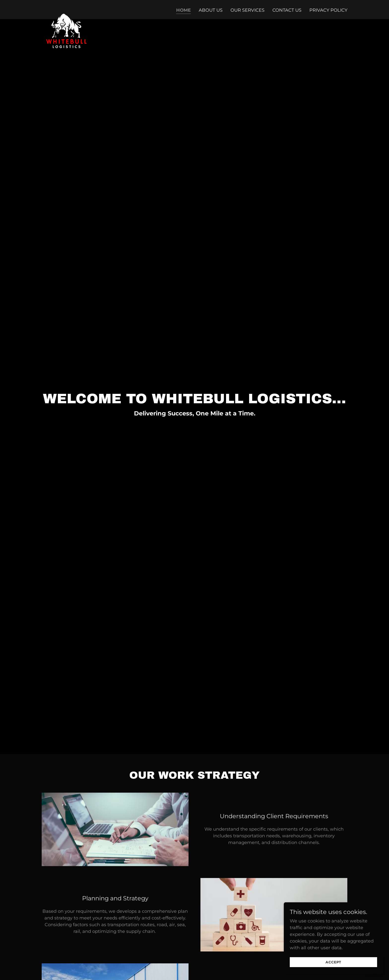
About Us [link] (211, 10)
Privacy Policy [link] (328, 10)
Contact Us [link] (287, 10)
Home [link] (183, 10)
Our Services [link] (247, 10)
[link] (66, 9)
